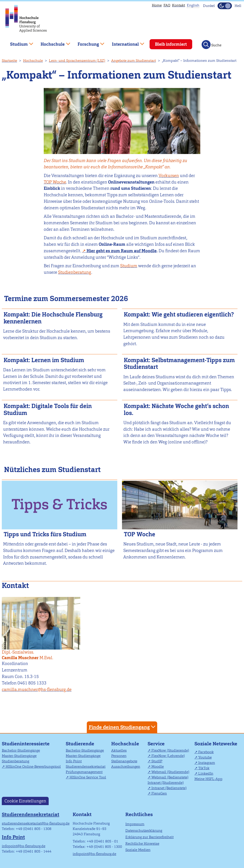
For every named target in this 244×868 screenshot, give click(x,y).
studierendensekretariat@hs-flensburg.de (36, 823)
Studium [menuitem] (18, 42)
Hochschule (33, 61)
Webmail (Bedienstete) (170, 777)
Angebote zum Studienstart (134, 61)
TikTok (204, 768)
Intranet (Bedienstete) (169, 788)
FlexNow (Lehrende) (168, 756)
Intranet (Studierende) (166, 783)
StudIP (157, 761)
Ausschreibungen (126, 766)
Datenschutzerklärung (144, 831)
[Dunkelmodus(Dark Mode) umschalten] (225, 6)
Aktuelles (119, 750)
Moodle (158, 766)
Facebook (206, 752)
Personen (119, 756)
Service (156, 744)
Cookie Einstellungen (25, 801)
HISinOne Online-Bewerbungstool (33, 766)
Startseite (9, 61)
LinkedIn (206, 773)
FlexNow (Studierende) (170, 750)
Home (157, 5)
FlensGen (159, 793)
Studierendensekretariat (86, 766)
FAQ (167, 5)
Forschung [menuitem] (88, 42)
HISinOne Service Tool (88, 777)
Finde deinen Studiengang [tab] (123, 727)
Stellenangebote (124, 761)
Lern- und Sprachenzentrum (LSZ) (77, 61)
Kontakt (179, 5)
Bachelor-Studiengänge (21, 750)
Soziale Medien (138, 850)
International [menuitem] (125, 42)
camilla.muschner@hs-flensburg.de (37, 689)
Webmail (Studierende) (170, 772)
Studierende (80, 744)
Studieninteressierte (26, 744)
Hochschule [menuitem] (52, 42)
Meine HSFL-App (208, 779)
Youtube (205, 757)
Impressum (135, 824)
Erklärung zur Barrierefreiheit (149, 837)
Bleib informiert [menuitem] (171, 44)
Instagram (207, 763)
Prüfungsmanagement (84, 772)
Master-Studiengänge (19, 756)
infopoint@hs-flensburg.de (24, 846)
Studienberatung (15, 761)
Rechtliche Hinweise (142, 843)
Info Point (74, 761)
